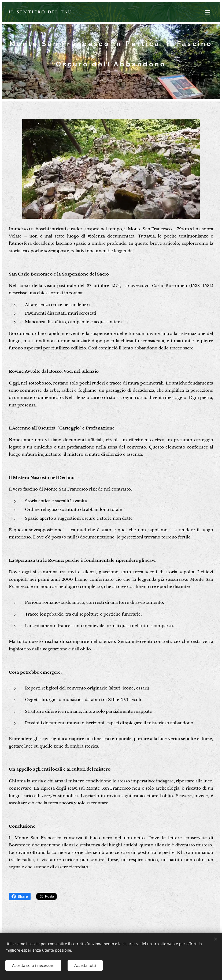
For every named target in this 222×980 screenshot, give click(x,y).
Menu (208, 12)
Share (20, 896)
